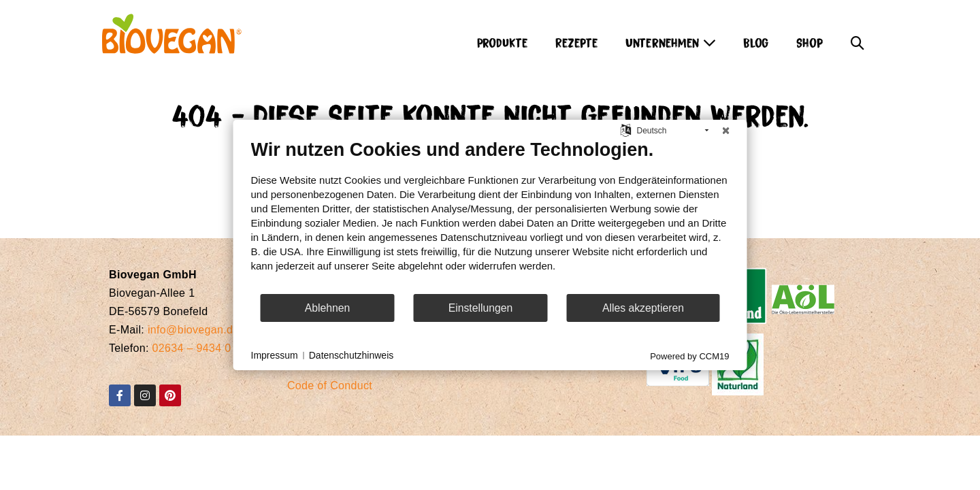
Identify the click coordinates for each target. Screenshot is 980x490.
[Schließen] (726, 131)
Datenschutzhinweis (352, 355)
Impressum (275, 355)
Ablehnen (328, 308)
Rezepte (577, 42)
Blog (756, 42)
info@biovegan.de (194, 330)
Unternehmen (671, 42)
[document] (490, 216)
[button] (857, 39)
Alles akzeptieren (643, 308)
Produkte (503, 42)
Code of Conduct (330, 386)
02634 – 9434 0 (192, 348)
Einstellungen (481, 308)
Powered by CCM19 (689, 356)
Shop (810, 42)
